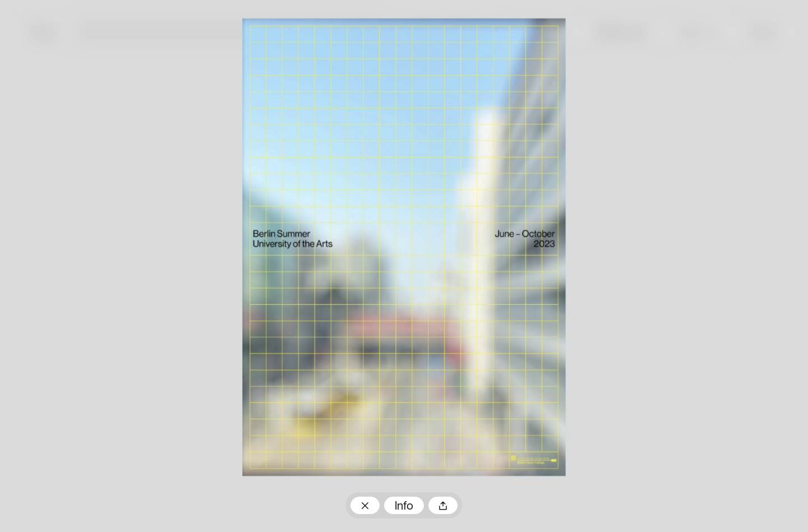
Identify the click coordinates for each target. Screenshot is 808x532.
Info (404, 506)
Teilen (443, 505)
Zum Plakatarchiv (365, 505)
